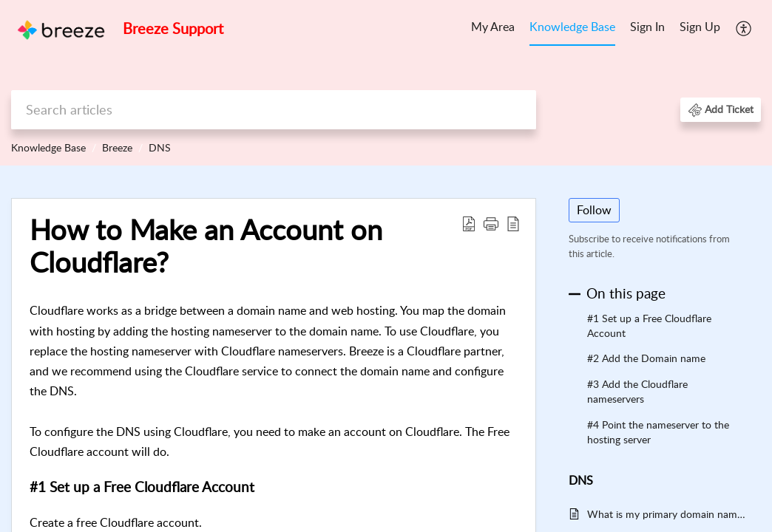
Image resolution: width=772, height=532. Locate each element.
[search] (274, 110)
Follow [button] (594, 210)
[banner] (386, 83)
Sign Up (700, 27)
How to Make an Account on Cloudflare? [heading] (206, 246)
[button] (744, 28)
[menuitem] (493, 28)
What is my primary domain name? (667, 514)
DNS (160, 147)
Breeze (117, 147)
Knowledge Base (572, 27)
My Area (493, 27)
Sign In (647, 27)
